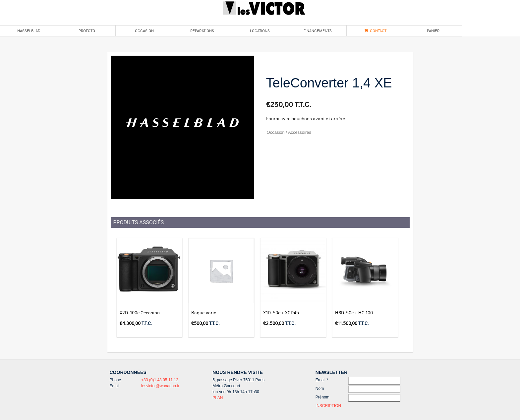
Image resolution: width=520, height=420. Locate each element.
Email (322, 380)
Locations (260, 31)
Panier (433, 31)
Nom (320, 389)
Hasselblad (29, 31)
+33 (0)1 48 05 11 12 (160, 380)
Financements (318, 31)
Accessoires (300, 132)
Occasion (144, 31)
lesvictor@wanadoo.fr (160, 386)
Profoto (87, 31)
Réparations (202, 31)
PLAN (218, 398)
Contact (378, 31)
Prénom (322, 397)
